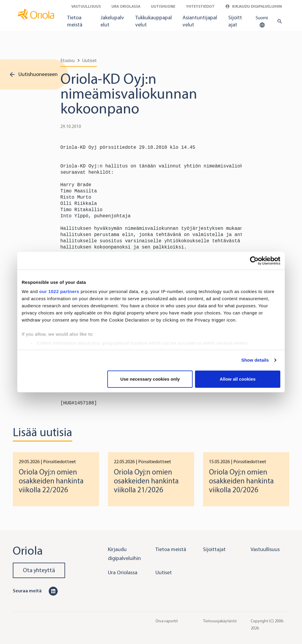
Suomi (262, 22)
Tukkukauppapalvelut (154, 21)
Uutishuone (163, 6)
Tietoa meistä (75, 21)
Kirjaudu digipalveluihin (254, 6)
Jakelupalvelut (112, 21)
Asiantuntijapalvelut (200, 21)
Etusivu (67, 60)
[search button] (278, 21)
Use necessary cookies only (150, 379)
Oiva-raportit (167, 621)
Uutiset (90, 60)
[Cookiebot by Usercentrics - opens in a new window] (254, 261)
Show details (255, 360)
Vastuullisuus (86, 6)
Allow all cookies (238, 379)
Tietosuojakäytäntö (220, 621)
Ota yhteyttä (39, 570)
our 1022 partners (59, 291)
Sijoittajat (235, 21)
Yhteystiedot (200, 6)
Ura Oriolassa (126, 6)
